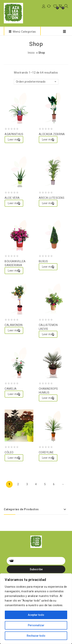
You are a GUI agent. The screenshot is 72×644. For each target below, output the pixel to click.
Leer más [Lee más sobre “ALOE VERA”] (14, 203)
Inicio (31, 53)
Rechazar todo (36, 636)
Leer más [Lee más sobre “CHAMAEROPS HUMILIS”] (48, 398)
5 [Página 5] (45, 484)
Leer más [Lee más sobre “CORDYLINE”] (48, 458)
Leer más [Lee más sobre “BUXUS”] (48, 267)
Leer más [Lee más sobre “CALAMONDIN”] (14, 330)
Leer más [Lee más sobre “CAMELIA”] (14, 394)
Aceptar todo (36, 615)
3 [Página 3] (27, 484)
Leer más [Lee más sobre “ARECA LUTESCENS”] (48, 203)
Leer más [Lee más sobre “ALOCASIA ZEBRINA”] (48, 140)
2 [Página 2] (18, 484)
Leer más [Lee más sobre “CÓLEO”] (14, 458)
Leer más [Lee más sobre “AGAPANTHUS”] (14, 140)
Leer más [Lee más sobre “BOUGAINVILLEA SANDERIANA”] (14, 271)
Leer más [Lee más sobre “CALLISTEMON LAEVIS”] (48, 334)
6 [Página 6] (54, 484)
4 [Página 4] (36, 484)
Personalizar (36, 625)
